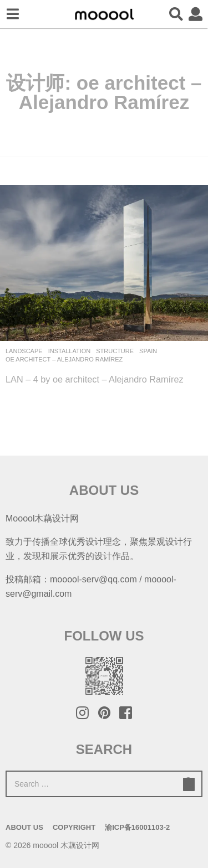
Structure (115, 351)
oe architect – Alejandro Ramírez (64, 359)
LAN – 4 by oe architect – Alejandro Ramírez (95, 379)
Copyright (74, 827)
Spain (148, 351)
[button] (12, 14)
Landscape (24, 351)
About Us (24, 827)
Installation (70, 351)
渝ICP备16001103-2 (137, 827)
